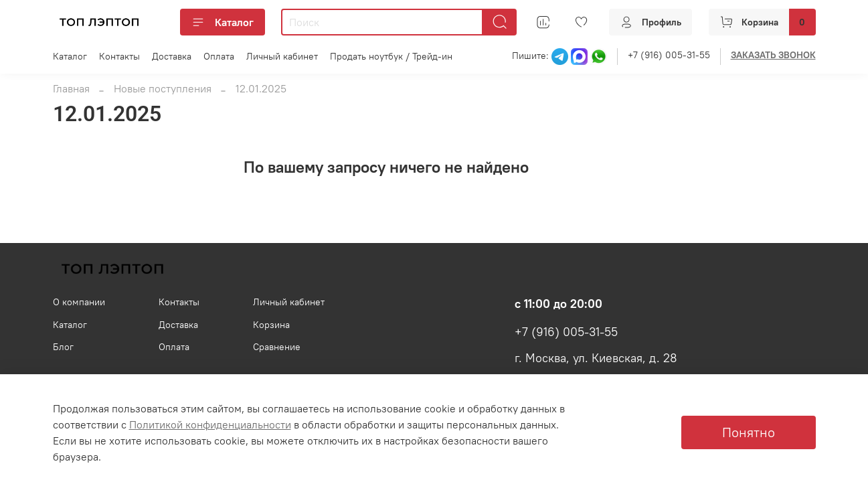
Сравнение (277, 347)
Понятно (749, 432)
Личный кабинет (282, 56)
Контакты (119, 56)
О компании (79, 302)
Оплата (219, 56)
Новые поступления (163, 88)
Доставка (172, 56)
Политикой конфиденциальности (210, 424)
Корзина (271, 325)
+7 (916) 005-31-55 (669, 55)
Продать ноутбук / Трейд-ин (391, 56)
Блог (63, 347)
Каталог (223, 22)
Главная (71, 88)
